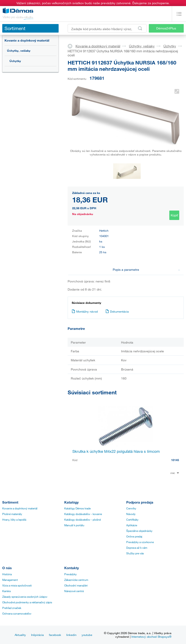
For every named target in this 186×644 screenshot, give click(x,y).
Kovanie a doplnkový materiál (27, 40)
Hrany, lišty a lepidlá (14, 520)
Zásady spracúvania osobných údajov (25, 597)
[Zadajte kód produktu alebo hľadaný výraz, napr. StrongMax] (107, 28)
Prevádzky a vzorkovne (140, 542)
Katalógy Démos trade (77, 508)
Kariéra (6, 591)
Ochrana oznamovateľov (17, 613)
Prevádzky (70, 574)
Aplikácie (132, 525)
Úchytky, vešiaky (19, 51)
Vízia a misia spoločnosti (17, 585)
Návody (131, 514)
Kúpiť (174, 215)
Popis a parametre (146, 270)
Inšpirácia (37, 635)
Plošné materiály (12, 514)
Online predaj (134, 536)
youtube (87, 635)
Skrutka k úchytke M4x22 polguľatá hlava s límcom (116, 451)
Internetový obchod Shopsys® (151, 637)
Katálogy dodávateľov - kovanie (83, 514)
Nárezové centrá (74, 591)
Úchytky (15, 61)
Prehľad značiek (12, 608)
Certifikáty (132, 520)
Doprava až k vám (137, 548)
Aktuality (20, 635)
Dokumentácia (117, 311)
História (7, 574)
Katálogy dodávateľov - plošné (83, 520)
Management (10, 580)
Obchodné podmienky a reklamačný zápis (27, 602)
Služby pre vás (135, 553)
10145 (175, 460)
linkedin (71, 635)
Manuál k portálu (74, 525)
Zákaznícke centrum (76, 580)
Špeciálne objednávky (139, 531)
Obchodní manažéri (76, 585)
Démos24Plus (166, 28)
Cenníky (131, 508)
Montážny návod (85, 311)
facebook (55, 635)
